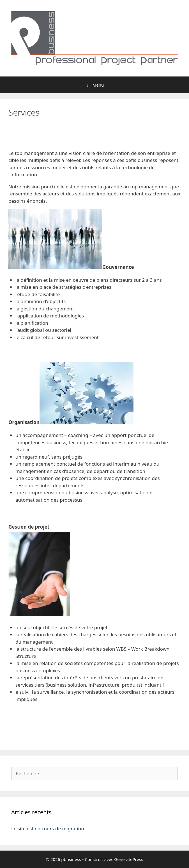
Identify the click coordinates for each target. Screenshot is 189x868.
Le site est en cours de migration (48, 828)
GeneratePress (129, 859)
